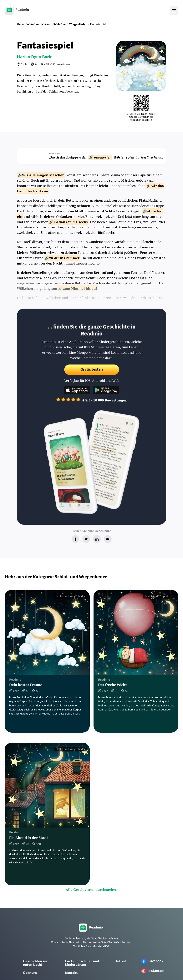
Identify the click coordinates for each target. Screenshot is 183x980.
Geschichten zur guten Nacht (35, 963)
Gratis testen (91, 373)
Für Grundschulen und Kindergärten (82, 963)
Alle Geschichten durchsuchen (91, 889)
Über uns (30, 973)
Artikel (121, 961)
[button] (174, 11)
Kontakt (71, 973)
